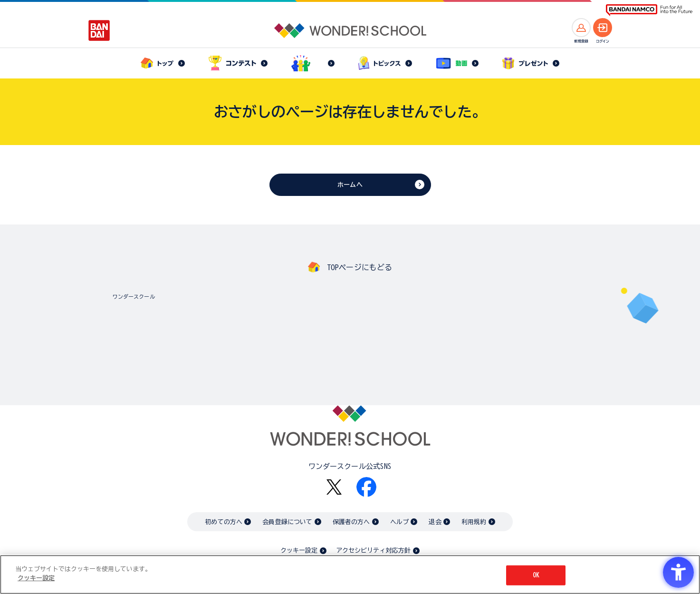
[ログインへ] (603, 28)
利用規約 (474, 522)
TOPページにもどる (360, 267)
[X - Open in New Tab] (334, 487)
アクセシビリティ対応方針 (374, 550)
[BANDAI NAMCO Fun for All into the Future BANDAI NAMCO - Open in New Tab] (649, 10)
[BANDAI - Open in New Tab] (99, 30)
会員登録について (287, 522)
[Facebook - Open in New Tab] (366, 487)
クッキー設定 (299, 550)
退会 (435, 522)
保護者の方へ (351, 522)
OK (536, 575)
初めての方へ (224, 522)
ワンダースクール (134, 297)
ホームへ (350, 185)
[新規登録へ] (581, 28)
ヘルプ (399, 522)
